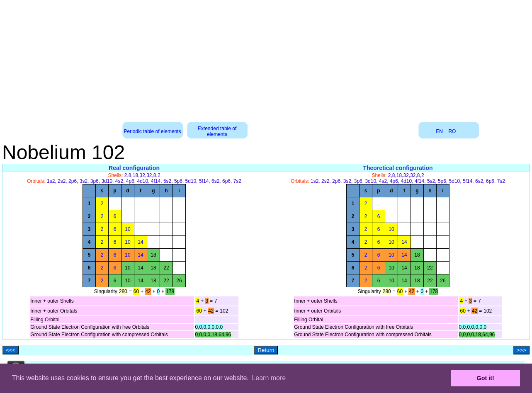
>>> (521, 350)
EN (439, 131)
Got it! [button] (486, 378)
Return (266, 350)
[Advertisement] (266, 58)
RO (452, 131)
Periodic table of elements (153, 131)
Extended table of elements (217, 131)
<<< (11, 350)
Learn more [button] (269, 378)
